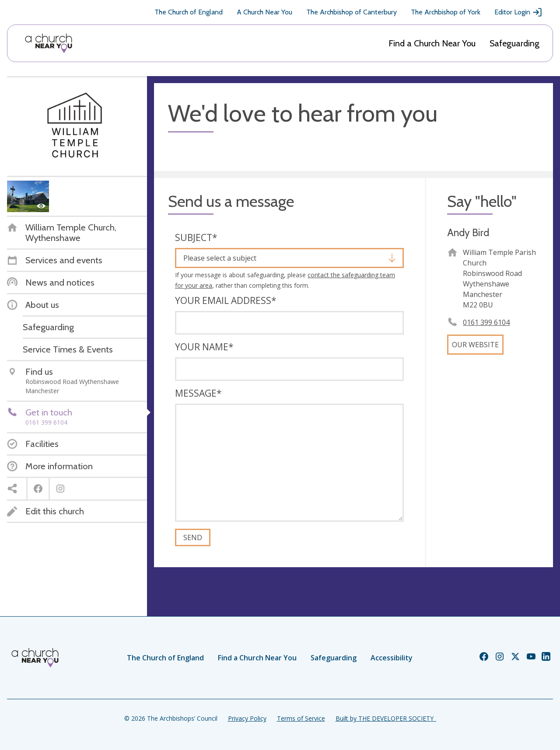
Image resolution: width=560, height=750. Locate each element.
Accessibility (392, 658)
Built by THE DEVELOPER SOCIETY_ (386, 718)
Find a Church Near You (432, 43)
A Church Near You (264, 12)
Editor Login (518, 12)
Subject (196, 237)
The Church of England (189, 12)
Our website (475, 345)
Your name (204, 347)
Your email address (226, 300)
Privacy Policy (247, 718)
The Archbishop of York (446, 12)
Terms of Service (301, 718)
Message (198, 393)
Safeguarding (514, 43)
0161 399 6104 (486, 322)
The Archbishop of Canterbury (352, 12)
